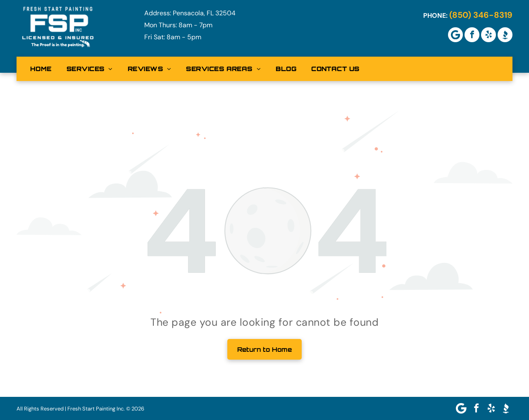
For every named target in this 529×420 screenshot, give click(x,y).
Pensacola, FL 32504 (204, 13)
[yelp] (488, 35)
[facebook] (472, 35)
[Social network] (505, 35)
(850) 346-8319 (481, 15)
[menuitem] (41, 69)
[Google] (455, 35)
